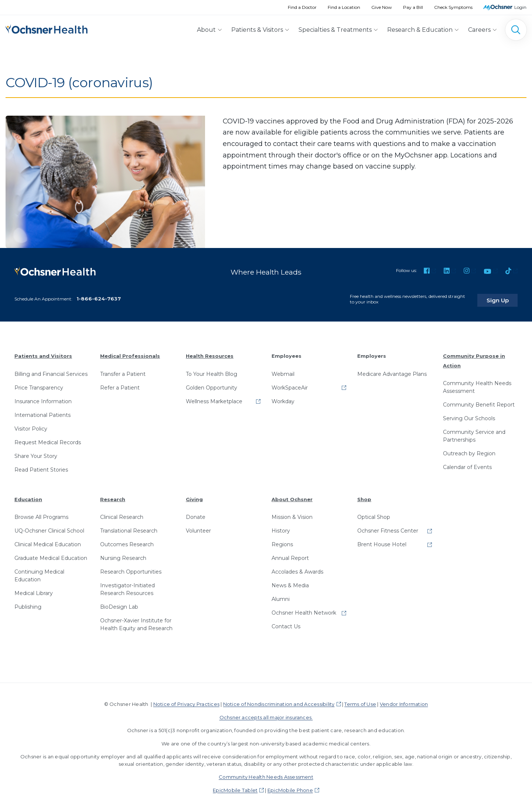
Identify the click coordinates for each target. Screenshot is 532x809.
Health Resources (210, 353)
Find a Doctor (302, 7)
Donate (196, 514)
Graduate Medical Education (51, 555)
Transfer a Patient (123, 371)
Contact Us (286, 624)
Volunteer (198, 528)
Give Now (382, 7)
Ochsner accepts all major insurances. (266, 714)
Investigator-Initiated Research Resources (127, 587)
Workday (283, 398)
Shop (364, 496)
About (206, 30)
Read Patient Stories (41, 467)
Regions (282, 542)
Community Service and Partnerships (474, 433)
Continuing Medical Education (39, 573)
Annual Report (290, 555)
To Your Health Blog (212, 371)
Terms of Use (360, 701)
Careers (479, 30)
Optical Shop (374, 514)
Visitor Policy (31, 426)
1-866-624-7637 (99, 296)
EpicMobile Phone (290, 787)
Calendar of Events (467, 465)
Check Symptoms (453, 7)
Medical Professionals (130, 353)
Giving (194, 496)
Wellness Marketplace (214, 398)
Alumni (281, 596)
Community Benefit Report (479, 402)
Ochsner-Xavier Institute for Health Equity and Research (136, 622)
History (281, 528)
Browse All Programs (41, 514)
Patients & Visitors (257, 30)
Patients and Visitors (43, 353)
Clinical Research (122, 514)
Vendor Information (404, 701)
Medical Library (34, 591)
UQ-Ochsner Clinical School (49, 528)
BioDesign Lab (119, 604)
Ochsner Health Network (304, 610)
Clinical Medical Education (48, 542)
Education (28, 496)
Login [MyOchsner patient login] (520, 7)
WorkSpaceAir (290, 385)
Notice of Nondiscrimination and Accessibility (279, 701)
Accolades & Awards (297, 569)
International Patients (42, 412)
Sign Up (504, 298)
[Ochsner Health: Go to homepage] (47, 28)
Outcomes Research (127, 542)
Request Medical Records (48, 439)
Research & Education (420, 30)
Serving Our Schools (469, 416)
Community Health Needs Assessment (477, 385)
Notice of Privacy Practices (186, 701)
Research (113, 496)
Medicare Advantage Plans (392, 371)
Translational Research (129, 528)
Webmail (283, 371)
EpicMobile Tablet (235, 787)
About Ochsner (292, 496)
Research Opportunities (131, 569)
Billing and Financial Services (51, 371)
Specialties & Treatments (335, 30)
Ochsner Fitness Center (388, 528)
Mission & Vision (292, 514)
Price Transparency (39, 385)
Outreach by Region (469, 451)
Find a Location (344, 7)
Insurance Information (43, 398)
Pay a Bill (413, 7)
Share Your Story (36, 453)
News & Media (290, 583)
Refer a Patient (120, 385)
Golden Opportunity (212, 385)
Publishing (28, 604)
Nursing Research (123, 555)
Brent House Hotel (382, 542)
